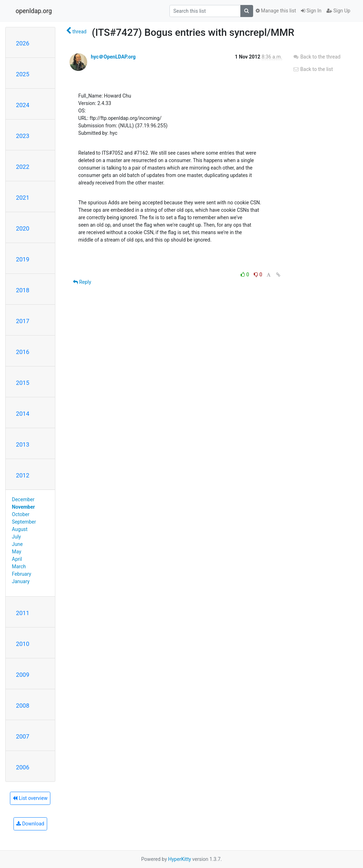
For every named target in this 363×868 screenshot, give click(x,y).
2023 (23, 136)
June (18, 544)
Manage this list (276, 11)
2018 (23, 290)
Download (30, 824)
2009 (23, 675)
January (21, 581)
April (17, 559)
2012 (23, 475)
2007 (23, 736)
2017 (23, 321)
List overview (30, 798)
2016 (23, 352)
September (24, 522)
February (22, 574)
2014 (23, 414)
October (21, 514)
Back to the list (313, 69)
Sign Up (338, 11)
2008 (23, 706)
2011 (23, 613)
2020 (23, 228)
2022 (23, 167)
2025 (23, 74)
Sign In (311, 11)
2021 (23, 198)
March (19, 566)
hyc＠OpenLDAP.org (113, 57)
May (17, 552)
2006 (23, 767)
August (20, 529)
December (23, 499)
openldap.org (34, 11)
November (24, 507)
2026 (23, 43)
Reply (82, 282)
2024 (23, 105)
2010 (23, 644)
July (16, 537)
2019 (23, 259)
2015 (23, 383)
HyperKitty (180, 859)
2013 (23, 444)
